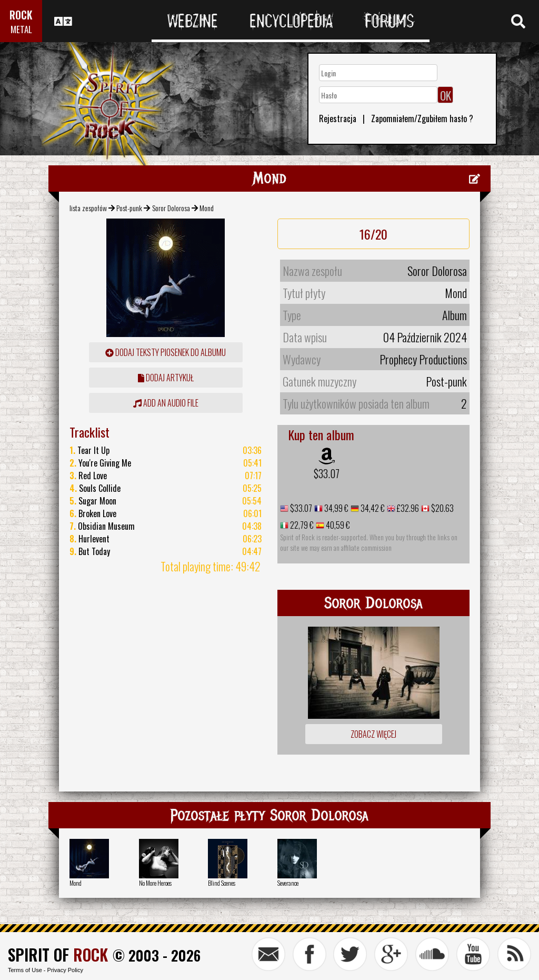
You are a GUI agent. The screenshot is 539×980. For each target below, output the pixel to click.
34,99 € (336, 508)
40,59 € (337, 525)
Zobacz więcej (373, 734)
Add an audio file (166, 403)
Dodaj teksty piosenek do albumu (166, 352)
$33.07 (327, 473)
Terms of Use (25, 970)
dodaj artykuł (166, 378)
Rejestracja (338, 118)
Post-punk (129, 208)
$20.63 (442, 508)
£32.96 (407, 508)
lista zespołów (88, 208)
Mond (76, 883)
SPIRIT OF (58, 954)
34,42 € (372, 508)
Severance (288, 883)
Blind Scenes (222, 883)
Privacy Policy (65, 970)
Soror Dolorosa (171, 208)
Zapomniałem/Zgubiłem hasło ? (422, 118)
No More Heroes (155, 883)
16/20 (373, 234)
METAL (21, 29)
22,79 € (301, 525)
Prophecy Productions (423, 359)
